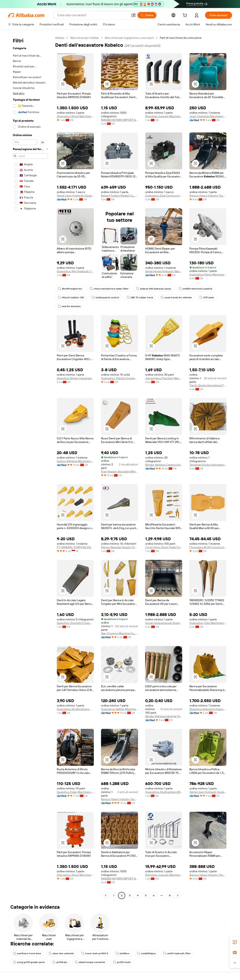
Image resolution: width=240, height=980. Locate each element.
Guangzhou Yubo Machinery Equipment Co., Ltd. (208, 623)
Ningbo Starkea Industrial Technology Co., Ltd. (164, 716)
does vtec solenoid (61, 953)
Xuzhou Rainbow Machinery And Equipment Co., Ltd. (75, 461)
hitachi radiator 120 (71, 297)
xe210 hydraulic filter (177, 953)
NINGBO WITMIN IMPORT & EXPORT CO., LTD (119, 120)
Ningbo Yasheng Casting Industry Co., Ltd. (164, 465)
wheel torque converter (90, 962)
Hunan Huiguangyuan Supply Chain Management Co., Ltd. (164, 623)
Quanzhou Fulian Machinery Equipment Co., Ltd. (75, 792)
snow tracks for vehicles (176, 297)
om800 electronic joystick (195, 289)
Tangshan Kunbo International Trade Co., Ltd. (208, 465)
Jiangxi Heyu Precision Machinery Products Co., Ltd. (164, 378)
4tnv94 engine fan (70, 289)
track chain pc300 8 (95, 953)
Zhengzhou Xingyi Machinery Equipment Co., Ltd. (75, 116)
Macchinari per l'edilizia (84, 38)
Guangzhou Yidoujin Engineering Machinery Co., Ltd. (119, 378)
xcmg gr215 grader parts (29, 962)
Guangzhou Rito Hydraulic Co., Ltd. (75, 271)
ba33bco (122, 953)
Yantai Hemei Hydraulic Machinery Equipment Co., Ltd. (164, 271)
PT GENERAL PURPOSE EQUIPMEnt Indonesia (75, 547)
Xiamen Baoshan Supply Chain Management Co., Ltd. (119, 547)
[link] (235, 942)
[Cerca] (147, 15)
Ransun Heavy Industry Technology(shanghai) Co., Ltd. (208, 196)
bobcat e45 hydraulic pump (154, 289)
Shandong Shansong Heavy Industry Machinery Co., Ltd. (208, 709)
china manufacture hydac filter (109, 289)
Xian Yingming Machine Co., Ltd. (119, 633)
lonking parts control (105, 297)
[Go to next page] (178, 895)
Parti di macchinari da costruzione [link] (181, 38)
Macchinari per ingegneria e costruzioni (129, 38)
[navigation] (30, 467)
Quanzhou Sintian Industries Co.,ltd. (75, 378)
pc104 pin (60, 962)
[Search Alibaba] (92, 15)
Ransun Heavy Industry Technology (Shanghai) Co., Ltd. (119, 799)
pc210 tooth (122, 962)
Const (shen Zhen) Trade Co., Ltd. (164, 547)
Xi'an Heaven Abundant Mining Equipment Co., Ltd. (119, 472)
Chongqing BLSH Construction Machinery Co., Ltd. (208, 547)
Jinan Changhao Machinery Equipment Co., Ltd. (208, 116)
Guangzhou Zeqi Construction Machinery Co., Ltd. (164, 196)
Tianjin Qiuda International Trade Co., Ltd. (208, 385)
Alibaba (60, 38)
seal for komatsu (69, 306)
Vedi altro (19, 93)
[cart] (186, 16)
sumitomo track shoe (27, 953)
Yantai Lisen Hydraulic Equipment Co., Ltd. (75, 196)
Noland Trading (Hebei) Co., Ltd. (119, 196)
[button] (133, 15)
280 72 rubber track (140, 297)
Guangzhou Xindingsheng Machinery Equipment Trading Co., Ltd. (164, 792)
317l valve (207, 297)
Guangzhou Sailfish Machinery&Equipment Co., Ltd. (119, 709)
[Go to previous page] (106, 895)
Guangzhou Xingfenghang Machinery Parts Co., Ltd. (75, 709)
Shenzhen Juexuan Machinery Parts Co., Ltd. (164, 116)
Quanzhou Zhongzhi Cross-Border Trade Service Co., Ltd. (75, 623)
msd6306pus (146, 953)
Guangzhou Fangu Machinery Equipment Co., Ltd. (208, 275)
